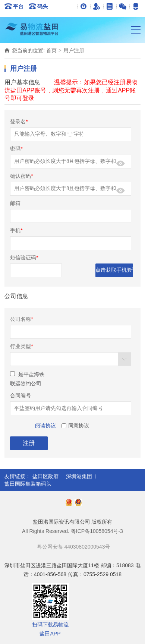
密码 (16, 149)
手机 (16, 230)
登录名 (19, 121)
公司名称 (21, 319)
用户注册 (97, 6)
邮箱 (15, 203)
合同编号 (21, 395)
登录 (84, 6)
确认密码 (21, 176)
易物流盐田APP (136, 6)
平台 (18, 6)
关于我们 (110, 6)
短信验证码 (24, 258)
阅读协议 (45, 426)
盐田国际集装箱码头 (28, 484)
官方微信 (123, 6)
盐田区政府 (45, 476)
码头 (42, 6)
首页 (51, 50)
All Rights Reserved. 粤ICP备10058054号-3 (72, 531)
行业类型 (21, 346)
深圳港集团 (79, 476)
